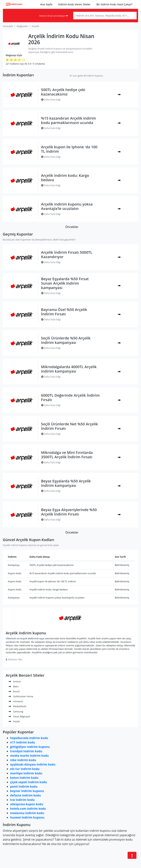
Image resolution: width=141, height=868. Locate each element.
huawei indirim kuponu (27, 817)
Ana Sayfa (46, 4)
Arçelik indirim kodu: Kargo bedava (65, 178)
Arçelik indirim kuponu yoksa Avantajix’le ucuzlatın (67, 206)
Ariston (15, 681)
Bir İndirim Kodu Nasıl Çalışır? (114, 4)
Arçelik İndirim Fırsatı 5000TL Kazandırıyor (67, 255)
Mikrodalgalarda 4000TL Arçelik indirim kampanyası (69, 369)
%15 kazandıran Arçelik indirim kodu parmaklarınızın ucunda (69, 120)
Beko (14, 686)
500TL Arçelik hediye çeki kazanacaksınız (63, 92)
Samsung (16, 711)
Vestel (14, 721)
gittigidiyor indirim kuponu (30, 747)
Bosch (14, 691)
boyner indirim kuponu (27, 791)
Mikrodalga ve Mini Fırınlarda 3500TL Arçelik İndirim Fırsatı (67, 455)
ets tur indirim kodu (25, 769)
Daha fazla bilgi (51, 100)
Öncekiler (72, 227)
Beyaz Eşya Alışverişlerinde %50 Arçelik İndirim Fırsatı (69, 512)
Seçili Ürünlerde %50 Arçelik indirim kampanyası (66, 340)
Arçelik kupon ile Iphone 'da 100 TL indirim (69, 149)
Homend (16, 701)
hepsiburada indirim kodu (29, 738)
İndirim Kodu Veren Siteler (74, 4)
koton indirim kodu (24, 778)
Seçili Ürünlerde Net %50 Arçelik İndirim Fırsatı (70, 426)
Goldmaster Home (21, 696)
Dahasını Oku (14, 659)
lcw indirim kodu (22, 800)
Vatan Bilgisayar (20, 716)
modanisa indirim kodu (27, 813)
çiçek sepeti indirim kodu (29, 782)
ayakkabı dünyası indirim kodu (33, 764)
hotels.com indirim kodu (28, 809)
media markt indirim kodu (29, 756)
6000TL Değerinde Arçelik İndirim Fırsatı (70, 397)
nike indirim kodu (23, 760)
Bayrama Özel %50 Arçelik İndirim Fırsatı (64, 312)
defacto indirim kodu (26, 795)
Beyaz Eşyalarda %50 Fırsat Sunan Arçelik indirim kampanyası (65, 283)
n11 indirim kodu (23, 742)
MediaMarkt (17, 706)
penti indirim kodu (24, 786)
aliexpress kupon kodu (27, 804)
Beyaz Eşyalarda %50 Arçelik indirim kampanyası (66, 483)
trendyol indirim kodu (26, 751)
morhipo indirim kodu (26, 773)
